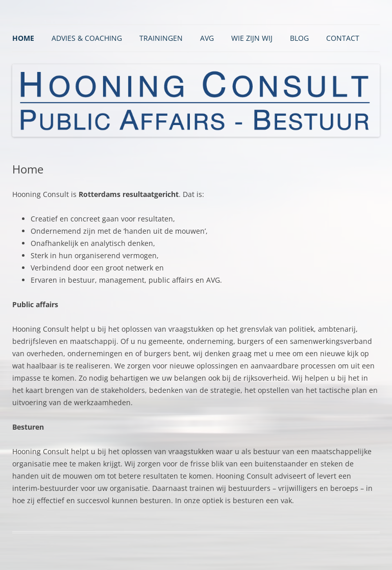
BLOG (299, 38)
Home (23, 38)
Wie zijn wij (252, 38)
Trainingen (161, 38)
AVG (207, 38)
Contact (343, 38)
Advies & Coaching (87, 38)
